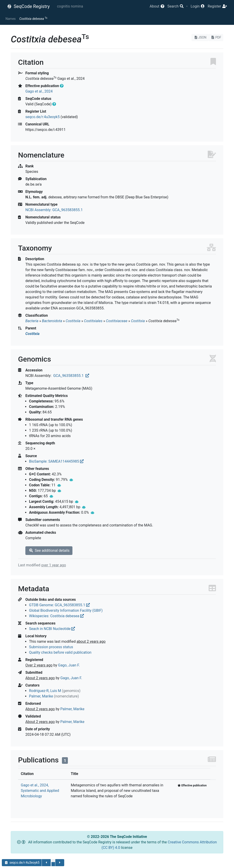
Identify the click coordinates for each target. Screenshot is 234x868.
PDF (216, 37)
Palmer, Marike (41, 696)
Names (11, 19)
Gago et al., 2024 (39, 91)
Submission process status (51, 647)
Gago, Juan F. (69, 665)
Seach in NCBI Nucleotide (52, 629)
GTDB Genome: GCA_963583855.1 (59, 605)
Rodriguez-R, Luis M (45, 691)
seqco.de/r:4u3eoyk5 (43, 117)
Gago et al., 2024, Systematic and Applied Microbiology (40, 791)
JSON (200, 37)
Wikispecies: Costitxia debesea (56, 616)
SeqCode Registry (28, 6)
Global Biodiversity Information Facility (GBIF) (66, 610)
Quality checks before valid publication (60, 652)
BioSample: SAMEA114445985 (56, 461)
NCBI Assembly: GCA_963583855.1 (54, 210)
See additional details (49, 551)
